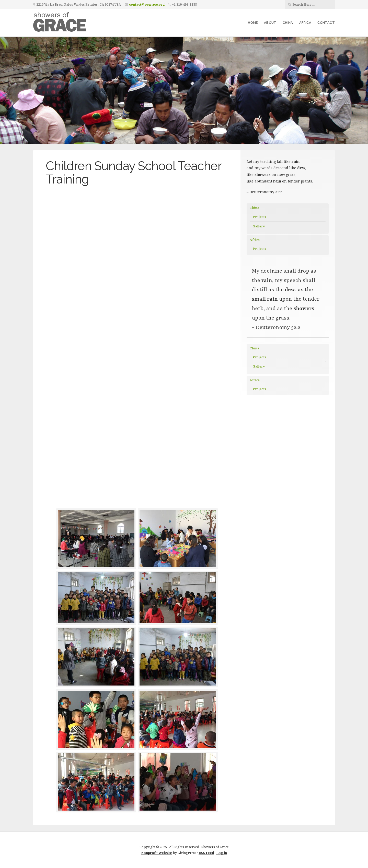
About (270, 23)
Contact (326, 23)
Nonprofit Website (157, 853)
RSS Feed (206, 853)
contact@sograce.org (147, 4)
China (288, 23)
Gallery (259, 226)
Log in (222, 853)
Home (253, 23)
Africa (305, 23)
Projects (259, 217)
